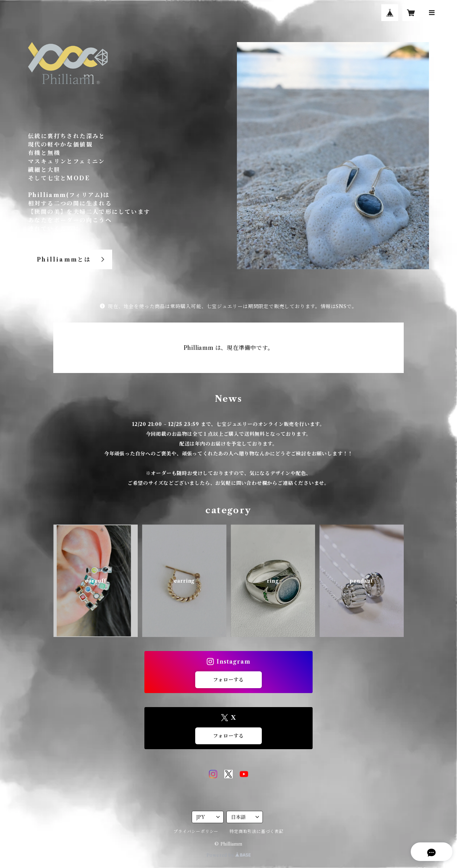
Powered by (229, 855)
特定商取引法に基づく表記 (257, 831)
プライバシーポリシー (196, 831)
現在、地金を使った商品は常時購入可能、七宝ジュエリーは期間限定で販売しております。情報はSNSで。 (228, 306)
